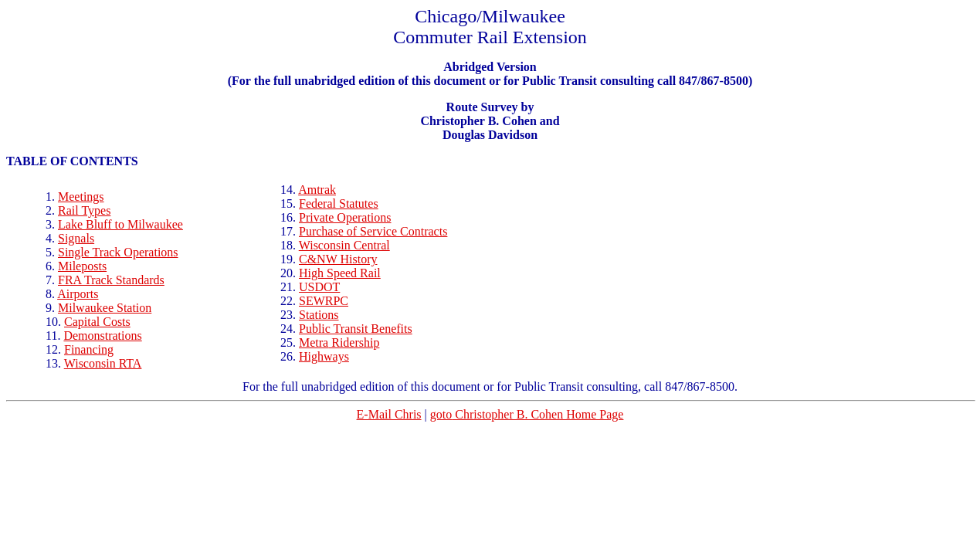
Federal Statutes (339, 203)
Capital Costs (97, 322)
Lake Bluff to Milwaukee (120, 224)
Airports (78, 294)
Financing (89, 349)
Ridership (339, 342)
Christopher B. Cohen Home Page (527, 414)
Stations (319, 315)
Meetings (81, 197)
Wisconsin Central (344, 245)
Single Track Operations (118, 252)
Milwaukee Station (105, 308)
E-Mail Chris (389, 414)
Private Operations (345, 217)
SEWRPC (324, 301)
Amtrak (317, 190)
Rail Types (84, 210)
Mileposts (82, 266)
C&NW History (338, 259)
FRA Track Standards (111, 280)
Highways (324, 356)
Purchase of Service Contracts (373, 231)
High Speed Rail (340, 273)
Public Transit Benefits (356, 329)
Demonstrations (102, 336)
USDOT (319, 287)
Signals (76, 238)
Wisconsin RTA (103, 363)
